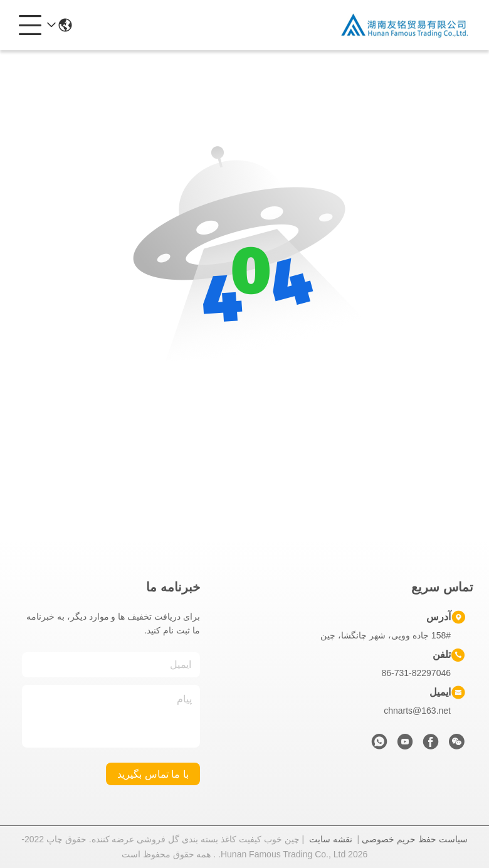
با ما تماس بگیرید (153, 774)
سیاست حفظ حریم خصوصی (415, 839)
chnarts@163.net (417, 711)
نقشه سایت (331, 839)
